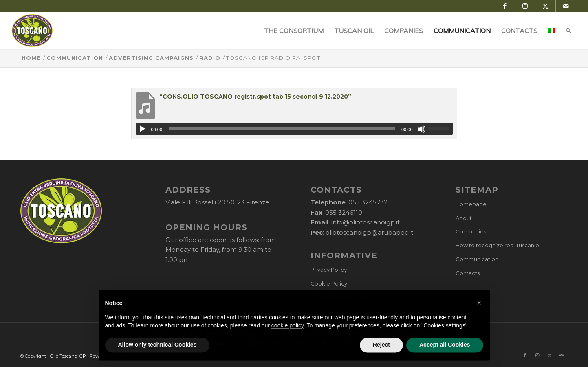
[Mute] (422, 129)
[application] (294, 129)
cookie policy (287, 343)
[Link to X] (545, 6)
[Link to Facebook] (505, 6)
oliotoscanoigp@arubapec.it (369, 232)
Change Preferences (338, 297)
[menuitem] (294, 31)
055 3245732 (368, 202)
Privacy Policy (329, 270)
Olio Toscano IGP (68, 356)
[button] (479, 321)
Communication (477, 259)
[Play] (142, 129)
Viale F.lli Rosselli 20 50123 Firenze (217, 202)
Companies (471, 231)
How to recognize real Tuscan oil (499, 245)
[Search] (569, 31)
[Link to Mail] (566, 6)
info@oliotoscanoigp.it (366, 222)
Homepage (471, 204)
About (464, 218)
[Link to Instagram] (525, 6)
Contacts (468, 273)
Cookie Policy (329, 283)
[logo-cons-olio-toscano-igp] (32, 31)
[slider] (282, 129)
